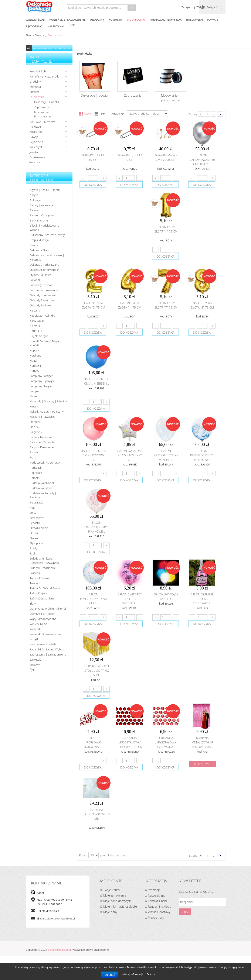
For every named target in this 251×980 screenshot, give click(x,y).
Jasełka (34, 152)
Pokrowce (36, 473)
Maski (33, 396)
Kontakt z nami (158, 901)
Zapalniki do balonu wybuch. (48, 649)
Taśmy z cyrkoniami (42, 598)
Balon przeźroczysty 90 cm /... (93, 599)
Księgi (33, 361)
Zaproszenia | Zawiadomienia (48, 654)
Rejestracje (36, 502)
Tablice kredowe (40, 578)
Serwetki (35, 523)
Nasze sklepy (157, 895)
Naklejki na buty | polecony (47, 412)
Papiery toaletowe (41, 437)
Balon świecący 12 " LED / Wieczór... (130, 599)
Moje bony (110, 912)
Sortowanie (117, 114)
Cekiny (34, 245)
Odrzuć (151, 974)
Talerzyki (35, 583)
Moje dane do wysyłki (117, 901)
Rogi (33, 508)
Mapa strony (156, 917)
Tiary (33, 604)
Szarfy (33, 548)
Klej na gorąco (39, 336)
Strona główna (35, 35)
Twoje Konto (111, 890)
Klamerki (35, 326)
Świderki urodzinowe (43, 568)
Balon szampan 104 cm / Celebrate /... (202, 599)
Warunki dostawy (159, 912)
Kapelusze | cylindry (43, 316)
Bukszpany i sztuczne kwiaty (47, 235)
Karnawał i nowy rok (42, 121)
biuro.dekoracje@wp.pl (61, 919)
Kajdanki (35, 310)
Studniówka (37, 97)
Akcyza (34, 195)
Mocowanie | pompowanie (42, 114)
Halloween (36, 127)
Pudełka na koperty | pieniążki (43, 495)
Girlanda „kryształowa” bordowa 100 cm (130, 742)
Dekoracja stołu (39, 250)
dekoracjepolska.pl (59, 950)
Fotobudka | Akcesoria (44, 290)
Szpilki (34, 553)
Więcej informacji (133, 974)
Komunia (35, 87)
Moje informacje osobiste (120, 906)
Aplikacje (35, 200)
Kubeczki (35, 366)
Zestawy (35, 665)
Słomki (34, 533)
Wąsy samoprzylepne (43, 619)
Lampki (34, 391)
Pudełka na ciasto (41, 488)
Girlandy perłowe (40, 305)
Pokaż (83, 855)
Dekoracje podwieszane (44, 265)
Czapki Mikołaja (39, 240)
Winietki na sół (39, 624)
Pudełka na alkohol (42, 483)
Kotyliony (35, 355)
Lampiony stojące (41, 386)
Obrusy (34, 427)
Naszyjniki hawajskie (42, 417)
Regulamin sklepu (160, 906)
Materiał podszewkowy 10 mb (97, 814)
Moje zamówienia (115, 895)
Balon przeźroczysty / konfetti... (166, 455)
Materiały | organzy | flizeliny (48, 401)
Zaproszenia (42, 107)
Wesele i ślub (38, 71)
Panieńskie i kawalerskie (44, 76)
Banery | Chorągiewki (43, 215)
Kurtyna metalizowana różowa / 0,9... (202, 742)
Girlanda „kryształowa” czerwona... (166, 742)
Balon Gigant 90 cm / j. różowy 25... (94, 455)
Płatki (33, 457)
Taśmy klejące (38, 593)
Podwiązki (36, 468)
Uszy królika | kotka (42, 614)
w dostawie (202, 764)
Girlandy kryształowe (43, 295)
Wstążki (34, 639)
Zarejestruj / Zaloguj (194, 7)
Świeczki (35, 573)
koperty (35, 350)
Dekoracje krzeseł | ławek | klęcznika (47, 257)
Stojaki (34, 538)
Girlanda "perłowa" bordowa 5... (94, 742)
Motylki (34, 406)
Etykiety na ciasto (40, 275)
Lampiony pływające (42, 381)
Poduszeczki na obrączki (45, 463)
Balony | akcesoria (41, 205)
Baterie (34, 210)
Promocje (154, 890)
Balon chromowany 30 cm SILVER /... (202, 160)
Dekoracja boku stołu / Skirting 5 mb (97, 670)
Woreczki (35, 629)
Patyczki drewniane (42, 447)
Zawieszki (35, 660)
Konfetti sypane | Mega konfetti (44, 343)
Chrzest (34, 92)
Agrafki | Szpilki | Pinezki (45, 190)
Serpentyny (37, 518)
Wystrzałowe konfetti (43, 644)
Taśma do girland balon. (45, 588)
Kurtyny (35, 371)
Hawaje (34, 137)
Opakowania (37, 157)
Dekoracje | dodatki (47, 102)
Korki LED (36, 331)
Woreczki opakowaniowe (45, 634)
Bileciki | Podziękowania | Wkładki (46, 228)
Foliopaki (35, 280)
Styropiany (36, 543)
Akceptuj (109, 975)
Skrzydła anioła (39, 528)
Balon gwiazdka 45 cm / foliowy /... (130, 455)
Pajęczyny (36, 432)
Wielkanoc (36, 132)
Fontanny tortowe (41, 285)
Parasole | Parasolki (42, 442)
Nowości (35, 162)
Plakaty (34, 452)
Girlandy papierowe (42, 300)
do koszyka (93, 185)
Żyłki (32, 670)
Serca (33, 513)
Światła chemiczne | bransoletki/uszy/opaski (45, 561)
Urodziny (35, 82)
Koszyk (215, 7)
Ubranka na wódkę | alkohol (48, 609)
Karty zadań (37, 321)
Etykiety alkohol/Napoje (44, 270)
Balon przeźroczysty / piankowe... (202, 455)
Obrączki (35, 422)
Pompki (34, 478)
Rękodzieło (36, 142)
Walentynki (36, 147)
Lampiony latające (41, 376)
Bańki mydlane (39, 220)
